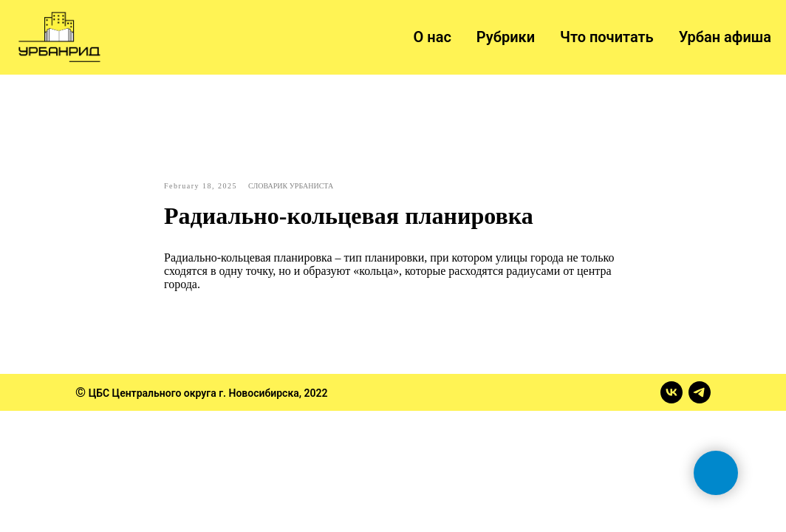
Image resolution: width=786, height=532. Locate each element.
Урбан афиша (725, 37)
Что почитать (607, 37)
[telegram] (700, 392)
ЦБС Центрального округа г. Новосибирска (194, 393)
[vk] (671, 392)
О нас (433, 37)
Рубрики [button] (506, 37)
